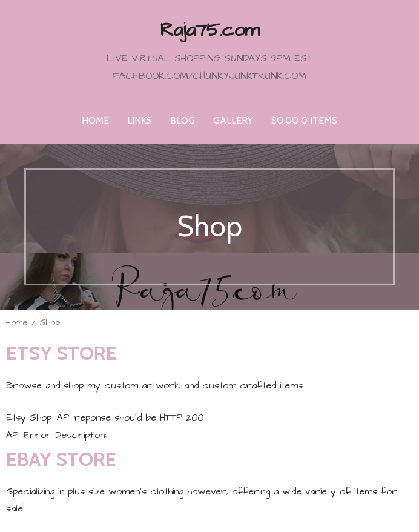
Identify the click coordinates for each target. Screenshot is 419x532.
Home (95, 120)
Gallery (233, 120)
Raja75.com (209, 30)
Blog (183, 120)
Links (140, 120)
